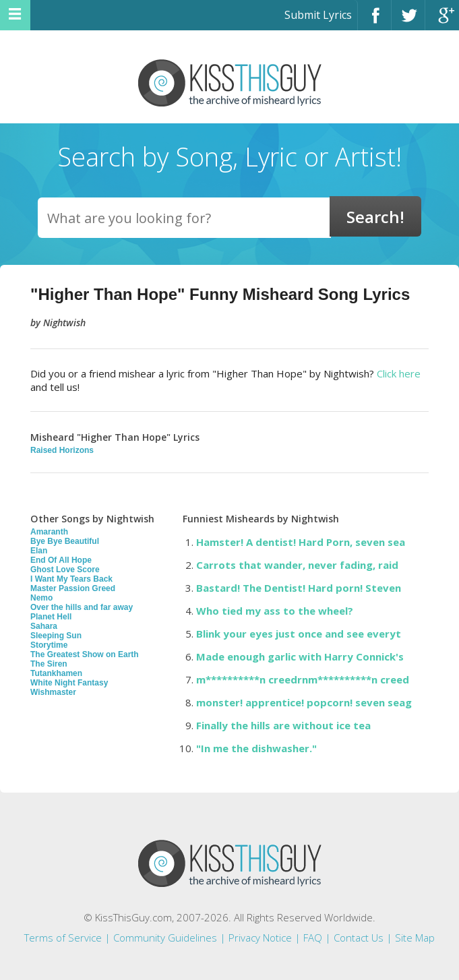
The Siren (49, 664)
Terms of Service (63, 938)
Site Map (415, 938)
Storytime (49, 645)
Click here (399, 373)
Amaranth (49, 532)
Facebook (374, 21)
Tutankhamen (56, 673)
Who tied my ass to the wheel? (275, 611)
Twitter (408, 21)
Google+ (442, 21)
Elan (39, 551)
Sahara (44, 626)
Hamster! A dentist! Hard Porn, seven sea (301, 542)
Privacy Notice (260, 938)
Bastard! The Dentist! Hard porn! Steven (299, 588)
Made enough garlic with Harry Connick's (300, 656)
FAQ (313, 938)
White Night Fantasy (69, 683)
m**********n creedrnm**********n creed (303, 679)
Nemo (41, 598)
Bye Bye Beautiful (65, 541)
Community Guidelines (165, 938)
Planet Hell (51, 617)
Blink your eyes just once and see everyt (299, 634)
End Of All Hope (61, 560)
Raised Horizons (62, 450)
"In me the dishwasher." (256, 748)
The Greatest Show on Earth (85, 654)
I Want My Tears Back (71, 579)
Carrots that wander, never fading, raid (297, 565)
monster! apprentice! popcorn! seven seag (304, 702)
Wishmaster (53, 692)
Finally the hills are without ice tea (283, 725)
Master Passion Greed (73, 588)
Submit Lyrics (318, 15)
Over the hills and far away (82, 607)
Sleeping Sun (56, 636)
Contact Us (359, 938)
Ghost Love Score (65, 570)
